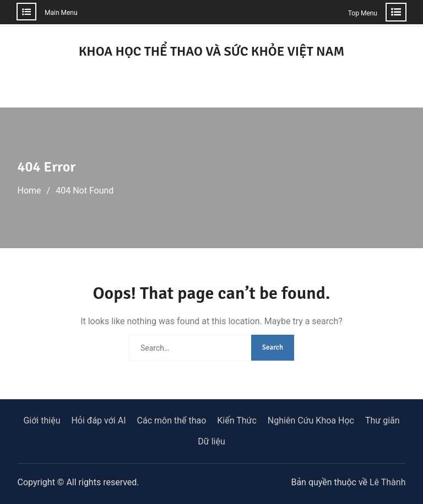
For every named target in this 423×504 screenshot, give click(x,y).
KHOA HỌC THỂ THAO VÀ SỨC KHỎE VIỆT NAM (212, 51)
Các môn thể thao (172, 420)
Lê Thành (387, 482)
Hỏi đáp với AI (98, 420)
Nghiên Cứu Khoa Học (311, 420)
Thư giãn (383, 420)
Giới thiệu (42, 420)
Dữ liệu (211, 441)
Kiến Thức (237, 420)
